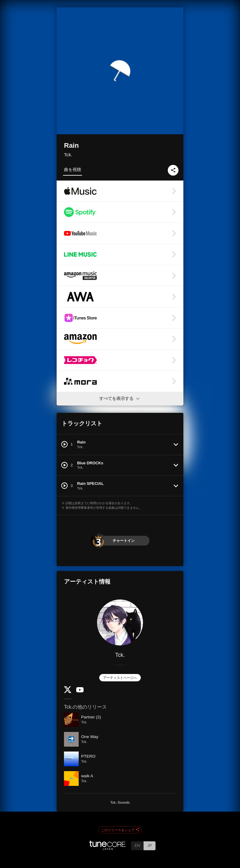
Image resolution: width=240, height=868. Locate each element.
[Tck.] (120, 622)
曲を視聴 (73, 169)
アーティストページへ (120, 678)
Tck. (68, 155)
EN (137, 845)
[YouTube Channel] (80, 691)
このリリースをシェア (120, 830)
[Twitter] (68, 692)
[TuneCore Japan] (108, 848)
